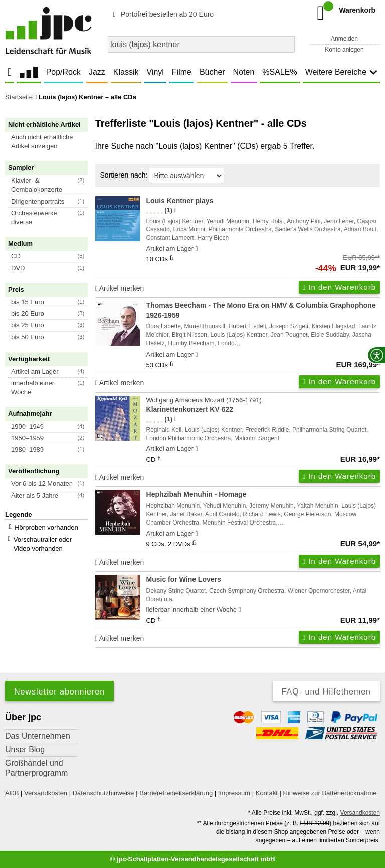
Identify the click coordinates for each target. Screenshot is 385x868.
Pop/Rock (63, 72)
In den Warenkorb (339, 287)
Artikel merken (120, 288)
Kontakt (267, 793)
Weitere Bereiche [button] (341, 72)
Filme (182, 72)
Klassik (126, 72)
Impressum (234, 793)
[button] (51, 142)
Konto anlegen (344, 50)
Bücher (212, 72)
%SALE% (279, 72)
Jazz (97, 72)
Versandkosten (46, 793)
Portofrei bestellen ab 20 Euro (162, 14)
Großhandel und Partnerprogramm (36, 768)
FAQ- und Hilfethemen (326, 692)
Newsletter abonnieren (59, 692)
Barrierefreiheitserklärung (176, 793)
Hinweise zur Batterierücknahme (330, 793)
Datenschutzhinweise (104, 793)
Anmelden (344, 39)
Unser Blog (25, 749)
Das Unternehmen (38, 736)
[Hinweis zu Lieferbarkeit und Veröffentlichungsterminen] (197, 249)
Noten (244, 72)
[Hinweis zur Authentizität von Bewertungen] (175, 210)
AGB (12, 793)
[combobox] (201, 44)
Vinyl (155, 72)
